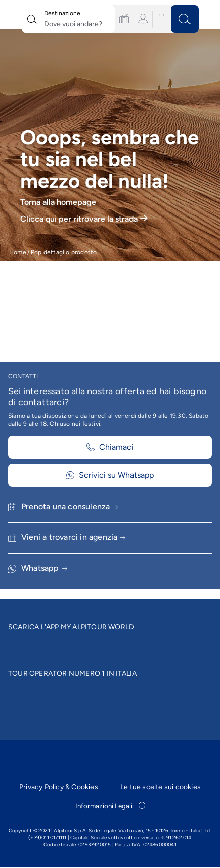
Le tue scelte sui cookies (161, 787)
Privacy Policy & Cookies (59, 787)
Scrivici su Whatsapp (110, 475)
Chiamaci (110, 447)
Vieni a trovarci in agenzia (74, 537)
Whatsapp (44, 568)
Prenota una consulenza (70, 506)
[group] (110, 145)
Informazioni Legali (110, 806)
